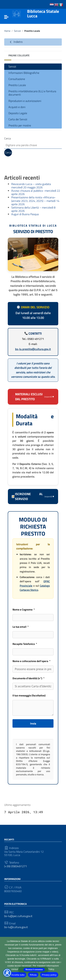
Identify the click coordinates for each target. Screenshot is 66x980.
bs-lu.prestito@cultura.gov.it (33, 349)
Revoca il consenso (34, 970)
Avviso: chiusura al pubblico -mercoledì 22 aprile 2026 (36, 192)
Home (7, 31)
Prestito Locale (17, 85)
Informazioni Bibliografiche (24, 73)
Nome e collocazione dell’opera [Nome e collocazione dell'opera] (30, 661)
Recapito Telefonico (24, 644)
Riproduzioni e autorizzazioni (25, 101)
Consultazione (17, 79)
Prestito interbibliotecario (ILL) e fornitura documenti (32, 93)
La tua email (19, 627)
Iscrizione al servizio (33, 496)
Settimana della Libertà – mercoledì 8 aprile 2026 (33, 209)
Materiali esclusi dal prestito (33, 397)
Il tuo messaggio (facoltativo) (29, 695)
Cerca (7, 138)
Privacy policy (49, 975)
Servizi (17, 31)
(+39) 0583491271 (16, 866)
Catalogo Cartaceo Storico (35, 588)
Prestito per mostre (20, 125)
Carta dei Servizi (18, 119)
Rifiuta (33, 975)
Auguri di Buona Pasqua (25, 214)
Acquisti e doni (17, 107)
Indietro (15, 42)
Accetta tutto (18, 975)
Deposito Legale (18, 113)
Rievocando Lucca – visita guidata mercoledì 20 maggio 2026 (31, 186)
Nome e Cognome (23, 610)
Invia (33, 723)
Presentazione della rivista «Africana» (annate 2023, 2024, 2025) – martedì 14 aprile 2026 (35, 201)
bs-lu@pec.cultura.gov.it (18, 916)
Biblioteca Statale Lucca (43, 14)
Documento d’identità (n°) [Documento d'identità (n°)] (27, 678)
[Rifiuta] (62, 958)
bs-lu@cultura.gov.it (16, 927)
